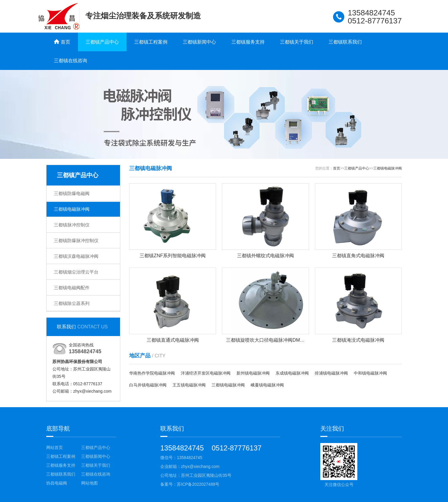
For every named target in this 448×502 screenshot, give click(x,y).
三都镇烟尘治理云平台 (76, 272)
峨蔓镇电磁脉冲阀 (267, 385)
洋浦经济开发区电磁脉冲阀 (206, 373)
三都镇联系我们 (345, 42)
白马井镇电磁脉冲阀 (148, 385)
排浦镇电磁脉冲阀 (331, 373)
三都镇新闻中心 (199, 42)
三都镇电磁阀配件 (72, 288)
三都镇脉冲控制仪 (72, 225)
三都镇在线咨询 (71, 61)
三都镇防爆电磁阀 (72, 193)
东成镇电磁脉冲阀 (292, 373)
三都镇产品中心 (102, 42)
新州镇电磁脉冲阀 (253, 373)
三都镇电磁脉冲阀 (72, 209)
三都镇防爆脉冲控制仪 (76, 240)
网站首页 (55, 447)
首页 (337, 168)
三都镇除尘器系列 (72, 303)
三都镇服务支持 (248, 42)
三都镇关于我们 (297, 42)
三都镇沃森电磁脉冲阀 (76, 256)
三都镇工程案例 (151, 42)
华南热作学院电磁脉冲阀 (152, 373)
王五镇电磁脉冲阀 (189, 385)
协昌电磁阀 (57, 483)
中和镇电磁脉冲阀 (370, 373)
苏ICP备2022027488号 (198, 484)
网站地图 (89, 483)
